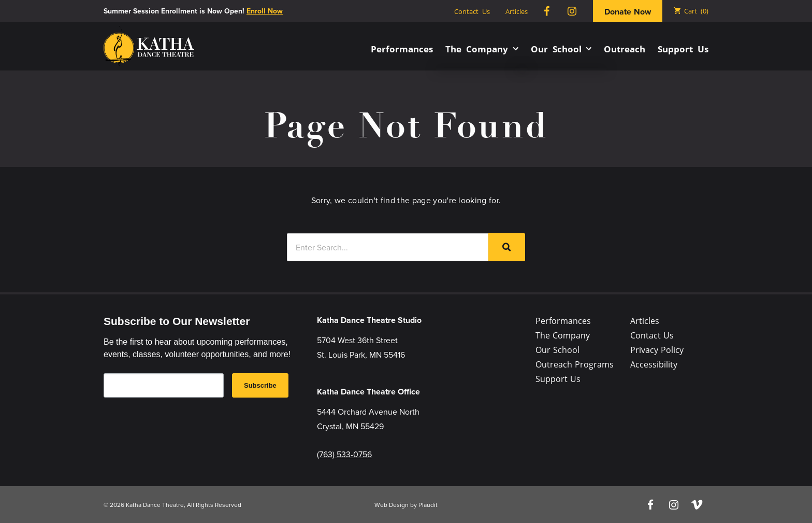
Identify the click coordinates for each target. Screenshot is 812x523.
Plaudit (428, 505)
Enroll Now (265, 11)
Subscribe (260, 385)
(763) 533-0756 (344, 454)
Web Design (392, 505)
